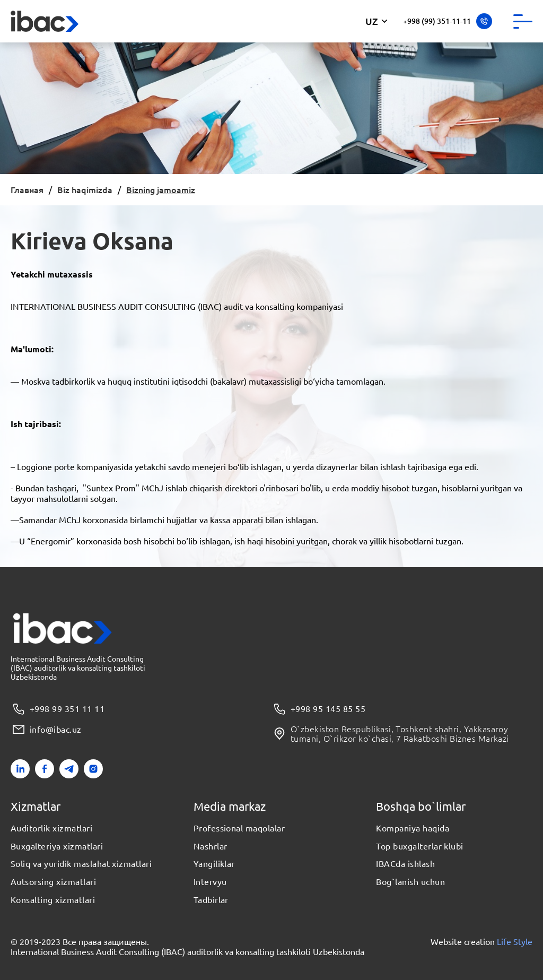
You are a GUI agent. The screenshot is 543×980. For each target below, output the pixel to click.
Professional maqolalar (239, 828)
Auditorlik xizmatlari (51, 828)
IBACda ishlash (405, 864)
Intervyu (210, 882)
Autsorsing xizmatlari (53, 882)
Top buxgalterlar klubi (420, 846)
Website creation (481, 942)
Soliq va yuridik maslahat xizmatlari (81, 864)
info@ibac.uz (46, 729)
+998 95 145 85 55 (318, 709)
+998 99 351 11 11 (58, 709)
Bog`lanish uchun (410, 882)
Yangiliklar (214, 864)
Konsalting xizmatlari (53, 900)
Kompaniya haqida (413, 828)
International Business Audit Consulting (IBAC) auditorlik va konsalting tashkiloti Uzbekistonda (187, 951)
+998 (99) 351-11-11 (448, 21)
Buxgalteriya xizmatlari (57, 846)
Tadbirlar (211, 900)
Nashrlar (211, 846)
